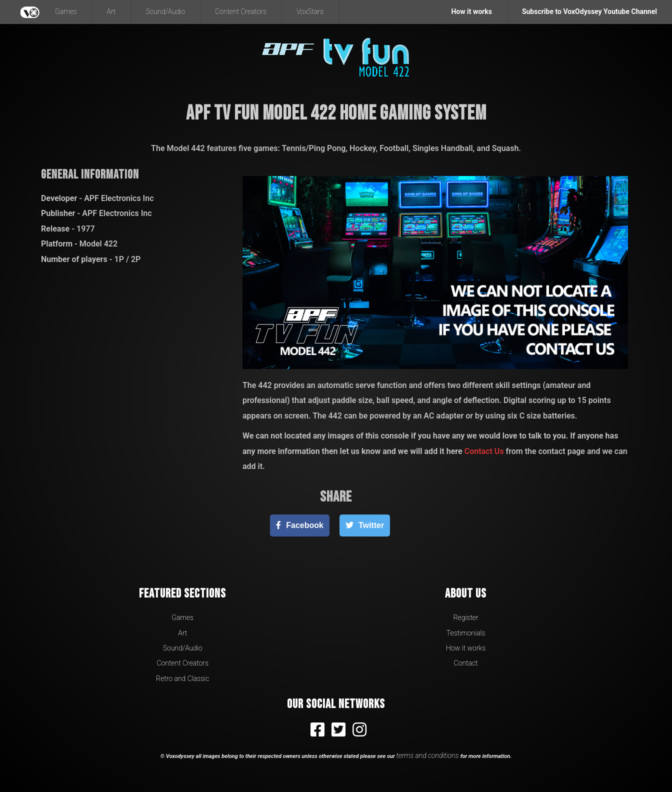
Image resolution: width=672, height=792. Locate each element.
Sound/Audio (165, 11)
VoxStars (310, 11)
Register (465, 617)
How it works (466, 648)
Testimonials (466, 633)
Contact (466, 663)
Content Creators (241, 11)
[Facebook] (300, 525)
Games (66, 11)
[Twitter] (365, 525)
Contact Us (484, 451)
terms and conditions (428, 755)
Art (111, 11)
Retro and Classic (182, 678)
